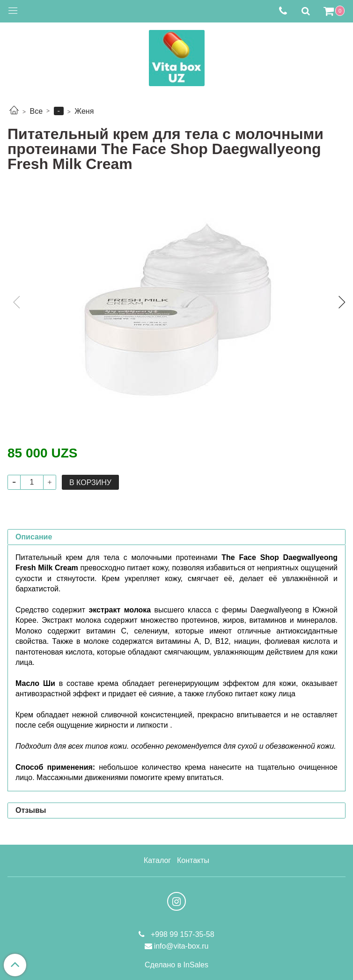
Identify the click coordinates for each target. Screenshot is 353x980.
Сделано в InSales (176, 965)
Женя (84, 111)
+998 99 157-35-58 (181, 934)
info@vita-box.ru (181, 946)
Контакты (193, 860)
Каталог (157, 860)
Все (36, 111)
